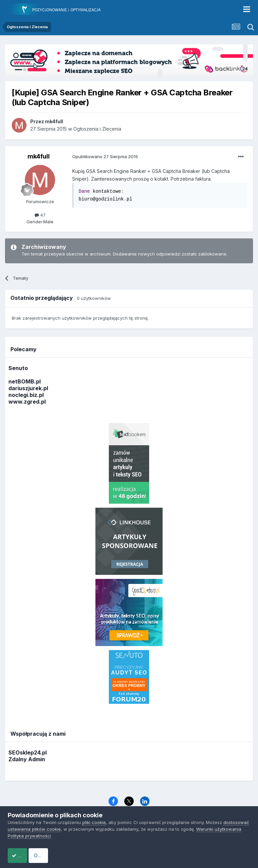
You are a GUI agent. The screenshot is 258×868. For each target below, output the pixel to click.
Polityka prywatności (29, 836)
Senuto (18, 368)
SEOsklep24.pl (28, 752)
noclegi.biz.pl (26, 395)
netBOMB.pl (25, 381)
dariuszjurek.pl (28, 388)
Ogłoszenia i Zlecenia (97, 129)
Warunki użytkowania (219, 829)
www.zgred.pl (27, 402)
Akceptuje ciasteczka (42, 855)
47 (40, 215)
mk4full (39, 156)
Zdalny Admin (27, 759)
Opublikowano (105, 156)
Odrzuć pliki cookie (106, 855)
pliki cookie (94, 822)
